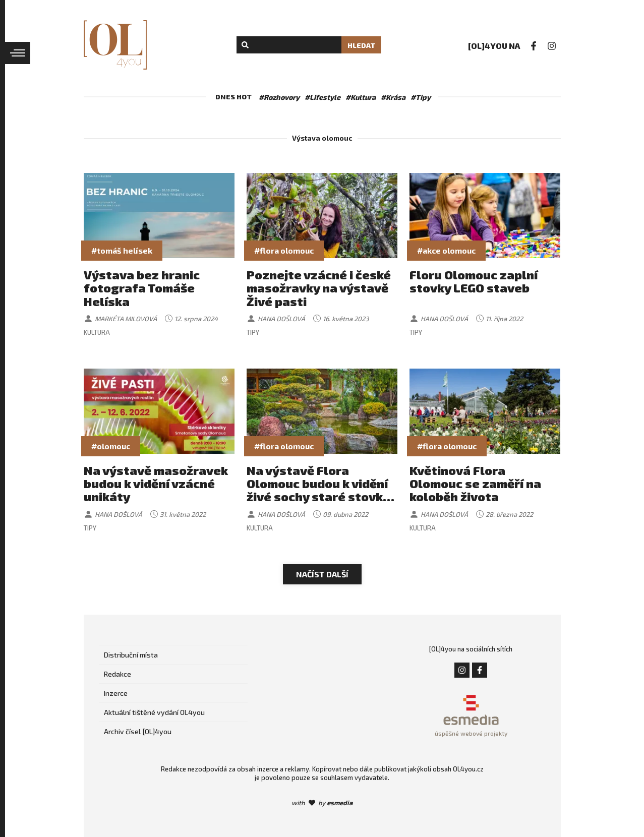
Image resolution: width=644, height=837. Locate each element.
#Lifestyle (323, 97)
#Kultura (361, 97)
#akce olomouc (446, 250)
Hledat (361, 45)
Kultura (97, 332)
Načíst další (322, 574)
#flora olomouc (284, 250)
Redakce (118, 674)
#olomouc (111, 446)
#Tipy (421, 97)
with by (322, 803)
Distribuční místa (131, 655)
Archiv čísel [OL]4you (138, 731)
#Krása (393, 97)
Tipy (253, 332)
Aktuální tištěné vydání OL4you (154, 712)
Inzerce (116, 693)
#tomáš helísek (122, 250)
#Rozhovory (279, 97)
